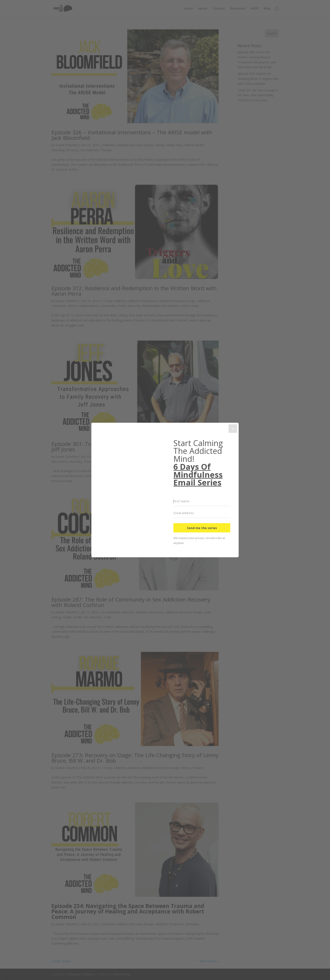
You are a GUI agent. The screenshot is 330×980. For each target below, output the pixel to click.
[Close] (233, 429)
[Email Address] (202, 513)
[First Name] (202, 501)
